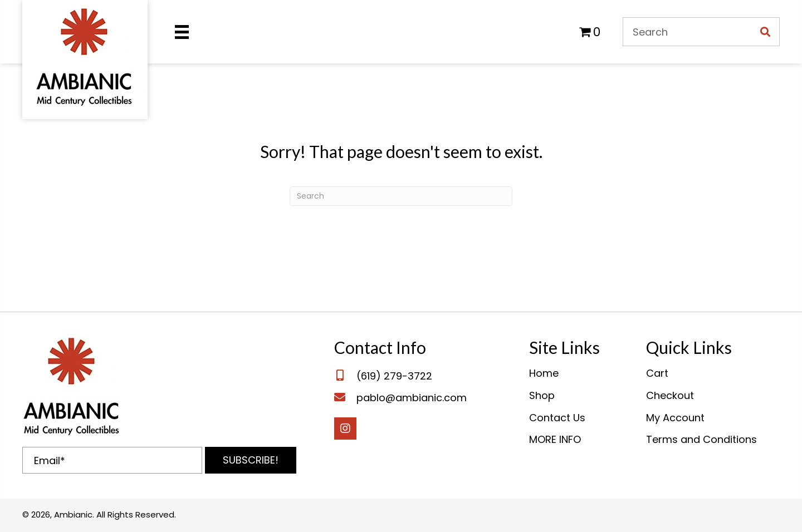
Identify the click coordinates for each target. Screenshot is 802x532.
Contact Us (557, 418)
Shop (542, 395)
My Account (675, 418)
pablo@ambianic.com (412, 398)
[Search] (401, 196)
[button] (251, 460)
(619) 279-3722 (394, 376)
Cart (657, 373)
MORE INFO (555, 439)
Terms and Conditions (701, 439)
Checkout (670, 395)
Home (544, 373)
